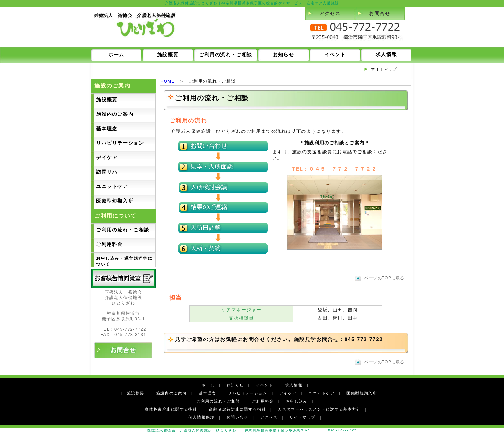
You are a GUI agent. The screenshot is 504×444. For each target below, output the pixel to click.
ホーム (116, 54)
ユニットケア (112, 186)
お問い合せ (237, 417)
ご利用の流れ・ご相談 (226, 54)
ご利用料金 (109, 244)
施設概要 (168, 54)
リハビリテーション (120, 143)
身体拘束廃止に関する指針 (171, 409)
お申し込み (297, 401)
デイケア (107, 157)
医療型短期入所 (115, 201)
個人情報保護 (202, 417)
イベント (335, 54)
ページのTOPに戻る (384, 278)
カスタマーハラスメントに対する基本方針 (319, 409)
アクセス (330, 14)
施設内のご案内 (115, 114)
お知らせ (283, 54)
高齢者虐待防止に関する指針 (237, 409)
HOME (168, 81)
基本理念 (107, 128)
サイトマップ (384, 69)
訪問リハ (107, 172)
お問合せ (380, 14)
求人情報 (386, 54)
